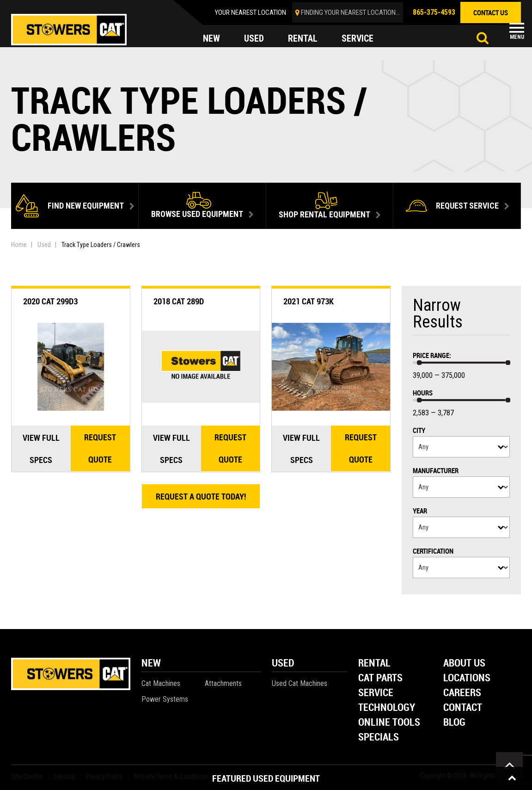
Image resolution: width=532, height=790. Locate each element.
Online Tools (389, 723)
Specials (379, 738)
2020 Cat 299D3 (50, 301)
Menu (517, 37)
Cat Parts (380, 678)
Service (376, 693)
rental (303, 39)
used (254, 39)
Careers (462, 693)
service (358, 39)
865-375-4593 (434, 12)
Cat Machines (161, 683)
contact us (491, 12)
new (211, 39)
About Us (464, 663)
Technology (387, 708)
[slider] (419, 363)
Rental (374, 663)
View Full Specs (41, 449)
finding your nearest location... (350, 12)
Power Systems (165, 699)
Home (19, 245)
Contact (463, 708)
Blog (454, 723)
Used (44, 245)
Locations (467, 678)
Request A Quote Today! (201, 496)
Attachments (223, 683)
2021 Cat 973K (309, 301)
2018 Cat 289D (179, 301)
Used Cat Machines (300, 683)
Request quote (100, 449)
